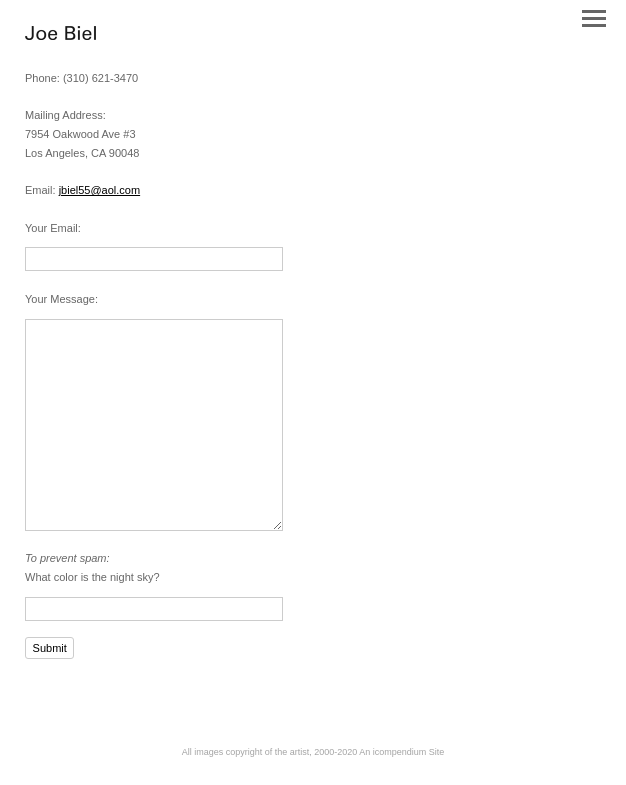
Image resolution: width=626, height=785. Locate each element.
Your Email (51, 228)
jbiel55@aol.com (100, 190)
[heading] (60, 36)
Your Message (60, 299)
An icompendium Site (401, 752)
